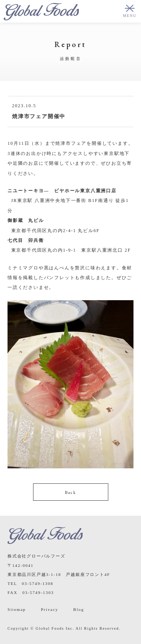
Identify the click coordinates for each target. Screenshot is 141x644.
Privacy (50, 609)
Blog (79, 609)
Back (70, 492)
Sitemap (17, 609)
